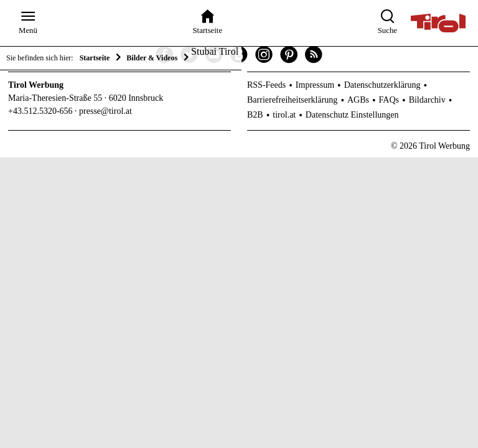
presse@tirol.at (105, 111)
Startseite (95, 58)
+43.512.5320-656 (40, 111)
